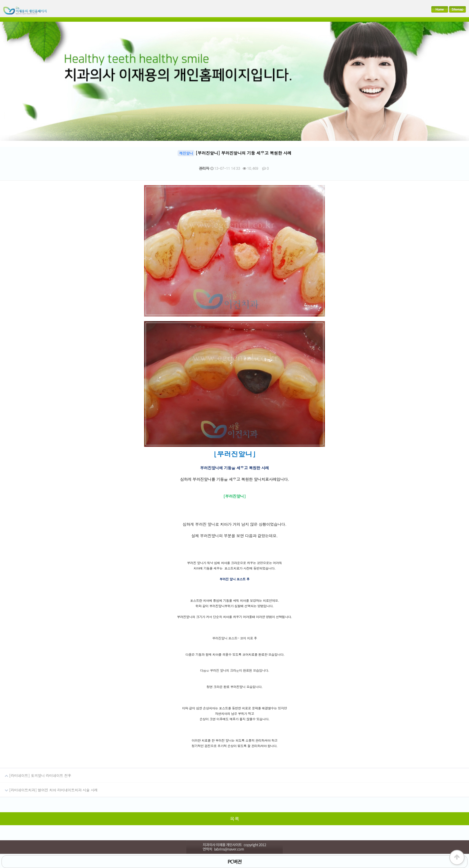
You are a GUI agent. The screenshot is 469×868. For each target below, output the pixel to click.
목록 (234, 819)
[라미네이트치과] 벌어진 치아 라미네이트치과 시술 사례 (49, 788)
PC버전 (234, 862)
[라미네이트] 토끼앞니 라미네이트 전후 (36, 773)
